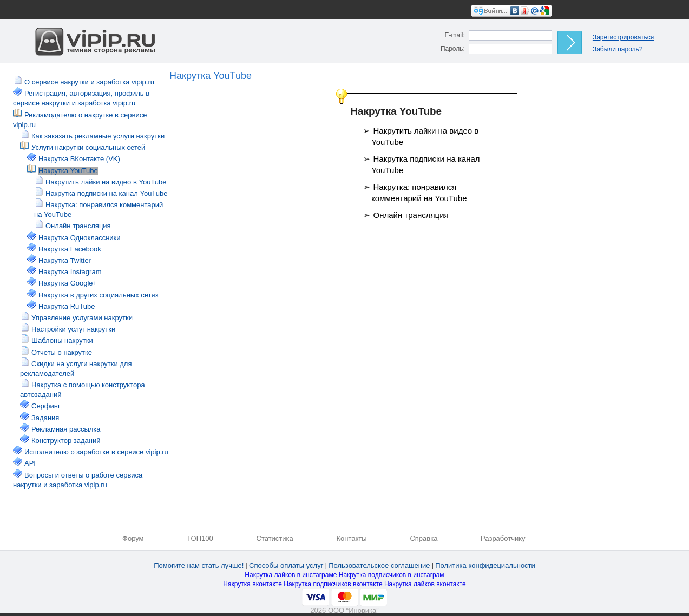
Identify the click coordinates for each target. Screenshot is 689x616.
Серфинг (46, 406)
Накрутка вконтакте (252, 584)
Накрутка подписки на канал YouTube (107, 193)
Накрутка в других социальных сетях (99, 295)
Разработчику (503, 538)
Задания (45, 418)
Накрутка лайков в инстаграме (291, 575)
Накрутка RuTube (67, 306)
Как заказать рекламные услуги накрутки (98, 136)
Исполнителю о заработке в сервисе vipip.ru (96, 452)
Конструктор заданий (66, 441)
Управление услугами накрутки (82, 318)
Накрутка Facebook (70, 249)
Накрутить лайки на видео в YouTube (106, 182)
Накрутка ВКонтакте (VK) (79, 159)
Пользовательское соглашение (379, 565)
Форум (133, 538)
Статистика (275, 538)
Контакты (352, 538)
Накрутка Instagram (70, 272)
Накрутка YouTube (68, 171)
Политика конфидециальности (485, 565)
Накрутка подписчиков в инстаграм (392, 575)
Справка (424, 538)
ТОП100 (200, 538)
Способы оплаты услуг (286, 565)
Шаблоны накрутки (62, 340)
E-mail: (455, 35)
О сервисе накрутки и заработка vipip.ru (89, 82)
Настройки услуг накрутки (73, 329)
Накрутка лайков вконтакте (425, 584)
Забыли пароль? (618, 49)
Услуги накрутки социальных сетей (88, 147)
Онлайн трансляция (78, 226)
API (30, 463)
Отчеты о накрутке (62, 352)
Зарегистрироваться (623, 37)
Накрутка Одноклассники (80, 238)
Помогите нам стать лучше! (199, 565)
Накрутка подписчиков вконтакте (333, 584)
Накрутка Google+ (68, 283)
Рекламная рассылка (66, 429)
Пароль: (453, 49)
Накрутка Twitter (65, 260)
